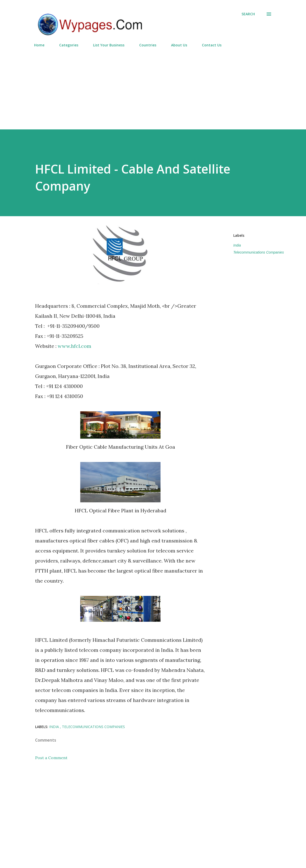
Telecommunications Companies (259, 252)
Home (39, 45)
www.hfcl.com (74, 346)
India (237, 245)
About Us (179, 45)
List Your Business (109, 45)
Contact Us (212, 45)
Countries (148, 45)
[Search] (248, 14)
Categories (69, 45)
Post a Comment (51, 758)
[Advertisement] (153, 86)
